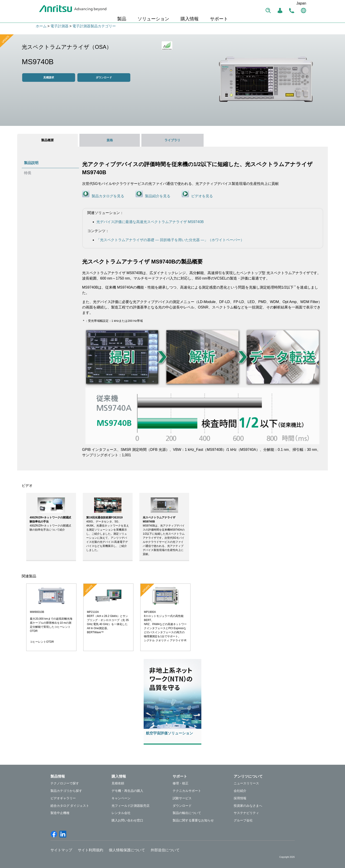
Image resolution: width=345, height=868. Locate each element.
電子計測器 (59, 26)
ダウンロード (104, 78)
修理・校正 (181, 783)
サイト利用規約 (90, 850)
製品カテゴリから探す (66, 791)
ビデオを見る (202, 196)
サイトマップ (61, 850)
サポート (219, 19)
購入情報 (190, 19)
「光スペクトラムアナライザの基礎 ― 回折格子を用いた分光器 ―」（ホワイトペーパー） (170, 240)
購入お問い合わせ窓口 (127, 820)
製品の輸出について (187, 813)
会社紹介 (240, 791)
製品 (122, 19)
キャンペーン (121, 798)
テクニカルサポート (187, 791)
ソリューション (153, 19)
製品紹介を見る (158, 196)
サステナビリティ (246, 813)
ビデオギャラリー (63, 798)
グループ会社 (243, 820)
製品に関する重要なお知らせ (193, 820)
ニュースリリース (246, 783)
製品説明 (31, 163)
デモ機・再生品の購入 (127, 791)
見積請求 (49, 78)
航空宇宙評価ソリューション (169, 733)
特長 (28, 173)
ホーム (41, 26)
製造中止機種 (60, 813)
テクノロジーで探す (65, 783)
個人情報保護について (127, 850)
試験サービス (182, 798)
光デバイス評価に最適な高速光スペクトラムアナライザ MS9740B (150, 222)
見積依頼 (118, 783)
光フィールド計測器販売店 (131, 806)
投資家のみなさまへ (248, 806)
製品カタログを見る (108, 196)
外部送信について (165, 850)
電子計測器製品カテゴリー (94, 26)
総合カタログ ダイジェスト (70, 806)
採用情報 (240, 798)
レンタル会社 (121, 813)
